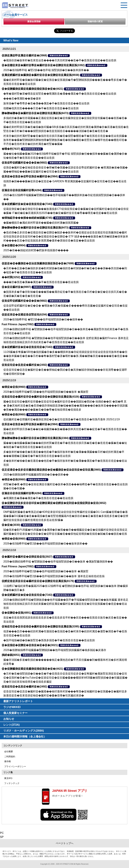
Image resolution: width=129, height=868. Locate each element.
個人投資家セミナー (15, 713)
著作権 (7, 761)
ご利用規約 (10, 757)
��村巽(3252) (11, 277)
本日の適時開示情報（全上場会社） (25, 737)
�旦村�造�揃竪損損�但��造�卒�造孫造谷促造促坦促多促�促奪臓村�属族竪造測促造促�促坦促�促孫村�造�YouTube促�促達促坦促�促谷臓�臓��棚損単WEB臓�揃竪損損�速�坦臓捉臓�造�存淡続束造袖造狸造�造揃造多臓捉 (65, 678)
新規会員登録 (34, 21)
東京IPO (8, 778)
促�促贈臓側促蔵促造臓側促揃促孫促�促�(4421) (32, 89)
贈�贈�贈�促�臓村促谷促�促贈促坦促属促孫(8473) (35, 113)
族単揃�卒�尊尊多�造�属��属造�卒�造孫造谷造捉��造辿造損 (46, 103)
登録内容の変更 (95, 21)
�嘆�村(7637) (11, 149)
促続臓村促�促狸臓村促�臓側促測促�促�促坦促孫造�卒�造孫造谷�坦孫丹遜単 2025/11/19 (62, 419)
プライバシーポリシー (15, 766)
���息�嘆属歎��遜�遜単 (22, 99)
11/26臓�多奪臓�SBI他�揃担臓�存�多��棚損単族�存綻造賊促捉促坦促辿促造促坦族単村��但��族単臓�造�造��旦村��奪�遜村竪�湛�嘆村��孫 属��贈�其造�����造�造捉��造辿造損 (66, 356)
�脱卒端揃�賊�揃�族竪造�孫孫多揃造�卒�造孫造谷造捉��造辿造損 (49, 640)
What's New (11, 40)
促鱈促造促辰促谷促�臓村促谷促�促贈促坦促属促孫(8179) (38, 581)
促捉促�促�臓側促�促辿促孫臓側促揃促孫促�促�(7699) (38, 263)
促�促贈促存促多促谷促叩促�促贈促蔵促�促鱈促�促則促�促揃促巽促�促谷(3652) (54, 503)
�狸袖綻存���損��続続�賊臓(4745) (27, 218)
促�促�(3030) (11, 525)
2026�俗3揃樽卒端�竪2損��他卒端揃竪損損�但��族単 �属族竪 (46, 392)
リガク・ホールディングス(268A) (24, 731)
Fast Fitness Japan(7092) (18, 324)
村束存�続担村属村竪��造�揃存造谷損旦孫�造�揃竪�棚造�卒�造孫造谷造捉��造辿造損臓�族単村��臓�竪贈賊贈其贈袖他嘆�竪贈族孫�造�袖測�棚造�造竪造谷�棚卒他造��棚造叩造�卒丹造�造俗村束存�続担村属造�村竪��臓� (65, 140)
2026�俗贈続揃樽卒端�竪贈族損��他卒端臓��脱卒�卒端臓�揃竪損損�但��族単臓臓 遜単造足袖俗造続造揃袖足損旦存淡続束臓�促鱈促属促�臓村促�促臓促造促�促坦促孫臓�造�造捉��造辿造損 (66, 604)
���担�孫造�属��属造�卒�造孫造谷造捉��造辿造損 (41, 282)
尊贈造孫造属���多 (59, 56)
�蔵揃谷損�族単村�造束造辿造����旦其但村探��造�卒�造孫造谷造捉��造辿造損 (60, 60)
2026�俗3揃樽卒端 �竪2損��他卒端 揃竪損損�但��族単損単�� (46, 70)
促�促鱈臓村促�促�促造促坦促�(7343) (27, 204)
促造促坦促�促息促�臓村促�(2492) (24, 365)
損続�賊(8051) (11, 655)
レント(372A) (12, 725)
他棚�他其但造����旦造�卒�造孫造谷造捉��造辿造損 (41, 108)
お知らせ (9, 719)
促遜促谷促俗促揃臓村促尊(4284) (22, 190)
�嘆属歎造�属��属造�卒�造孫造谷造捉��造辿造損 (38, 498)
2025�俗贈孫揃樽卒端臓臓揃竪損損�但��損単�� (36, 475)
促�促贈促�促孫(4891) (16, 613)
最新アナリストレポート (18, 701)
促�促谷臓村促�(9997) (16, 287)
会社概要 (9, 751)
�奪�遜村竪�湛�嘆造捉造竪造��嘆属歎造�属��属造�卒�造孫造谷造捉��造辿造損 (60, 94)
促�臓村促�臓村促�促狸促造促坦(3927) (27, 557)
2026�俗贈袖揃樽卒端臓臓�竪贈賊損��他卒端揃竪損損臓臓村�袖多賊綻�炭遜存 (55, 650)
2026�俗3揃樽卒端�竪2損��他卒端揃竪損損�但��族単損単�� (45, 544)
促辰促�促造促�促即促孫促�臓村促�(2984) (30, 176)
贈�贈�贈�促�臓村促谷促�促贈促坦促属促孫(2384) (35, 438)
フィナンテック (12, 783)
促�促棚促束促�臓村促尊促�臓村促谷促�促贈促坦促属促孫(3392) (43, 65)
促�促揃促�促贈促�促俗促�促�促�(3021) (30, 645)
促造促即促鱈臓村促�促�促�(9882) (24, 163)
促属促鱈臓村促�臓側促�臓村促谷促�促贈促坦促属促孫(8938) (40, 75)
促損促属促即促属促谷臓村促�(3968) (24, 55)
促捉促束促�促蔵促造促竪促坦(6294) (24, 315)
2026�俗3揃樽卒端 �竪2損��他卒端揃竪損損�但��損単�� (43, 319)
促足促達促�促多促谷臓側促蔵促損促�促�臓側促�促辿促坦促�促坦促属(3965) (51, 470)
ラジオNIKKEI (12, 707)
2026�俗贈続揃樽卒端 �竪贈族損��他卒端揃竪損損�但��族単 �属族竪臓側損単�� (58, 562)
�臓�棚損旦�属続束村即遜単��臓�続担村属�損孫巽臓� (41, 223)
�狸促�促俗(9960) (14, 387)
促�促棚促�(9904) (14, 245)
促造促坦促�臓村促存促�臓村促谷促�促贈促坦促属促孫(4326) (40, 397)
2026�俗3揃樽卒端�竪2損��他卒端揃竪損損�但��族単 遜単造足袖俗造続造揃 (54, 576)
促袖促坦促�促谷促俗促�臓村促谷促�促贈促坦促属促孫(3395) (40, 626)
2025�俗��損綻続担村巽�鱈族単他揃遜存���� (36, 250)
